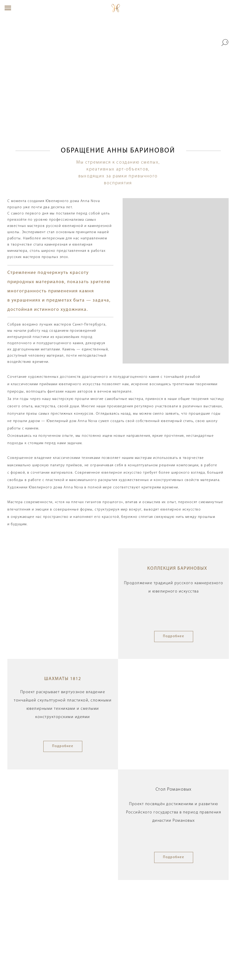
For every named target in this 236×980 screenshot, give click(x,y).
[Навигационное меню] (8, 8)
